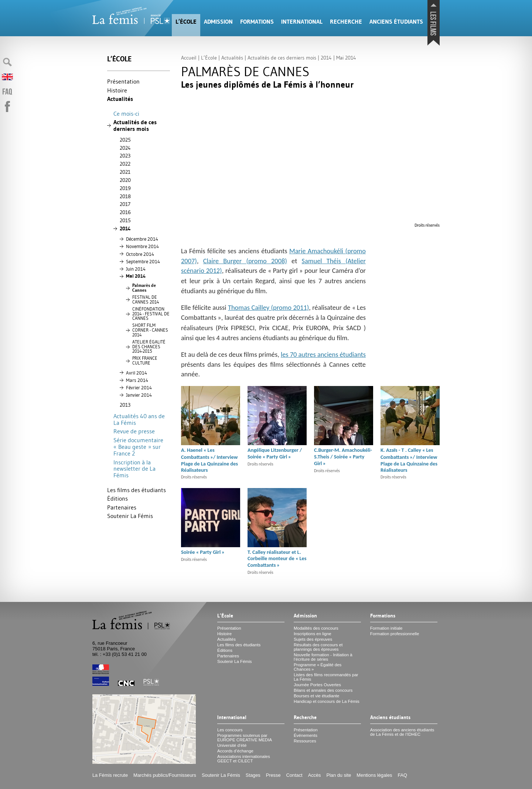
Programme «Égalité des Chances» (318, 667)
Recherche (346, 22)
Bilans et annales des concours (323, 690)
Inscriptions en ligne (313, 634)
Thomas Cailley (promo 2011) (268, 307)
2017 (125, 204)
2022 (125, 164)
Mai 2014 (136, 276)
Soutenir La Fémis (130, 516)
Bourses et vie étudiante (317, 696)
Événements (306, 735)
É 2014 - (151, 314)
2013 (125, 405)
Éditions (117, 498)
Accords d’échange (235, 751)
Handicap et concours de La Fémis (327, 701)
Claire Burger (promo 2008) (245, 261)
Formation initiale (386, 628)
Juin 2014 (136, 269)
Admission (218, 22)
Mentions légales (374, 775)
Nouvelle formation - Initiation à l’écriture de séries (323, 657)
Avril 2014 (137, 373)
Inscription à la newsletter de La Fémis (134, 469)
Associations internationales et (244, 759)
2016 (125, 212)
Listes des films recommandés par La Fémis (326, 677)
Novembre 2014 (142, 246)
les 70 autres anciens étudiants (323, 354)
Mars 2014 (137, 380)
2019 (125, 188)
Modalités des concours (316, 628)
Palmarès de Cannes (144, 288)
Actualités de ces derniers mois (135, 126)
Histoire (117, 90)
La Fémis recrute (110, 775)
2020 (125, 180)
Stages (253, 775)
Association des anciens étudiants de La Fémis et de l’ (402, 732)
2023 (125, 156)
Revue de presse (134, 431)
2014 (125, 228)
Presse (273, 775)
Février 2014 (139, 387)
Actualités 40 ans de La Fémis (139, 419)
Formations (257, 22)
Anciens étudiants (396, 22)
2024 (125, 148)
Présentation (123, 81)
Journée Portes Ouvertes (317, 685)
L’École (186, 22)
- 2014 (150, 330)
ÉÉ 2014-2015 (149, 347)
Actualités (120, 99)
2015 (125, 220)
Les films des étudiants (137, 490)
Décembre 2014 (142, 239)
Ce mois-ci (126, 114)
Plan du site (339, 775)
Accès (315, 775)
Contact (294, 775)
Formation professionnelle (395, 634)
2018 (125, 196)
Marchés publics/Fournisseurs (165, 775)
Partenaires (122, 507)
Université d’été (232, 745)
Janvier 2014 (139, 395)
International (302, 22)
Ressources (305, 741)
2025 (125, 140)
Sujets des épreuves (313, 639)
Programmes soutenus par (245, 738)
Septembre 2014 (143, 261)
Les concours (230, 730)
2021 (125, 172)
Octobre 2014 (140, 254)
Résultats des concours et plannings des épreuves (318, 647)
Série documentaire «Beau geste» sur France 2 (138, 447)
